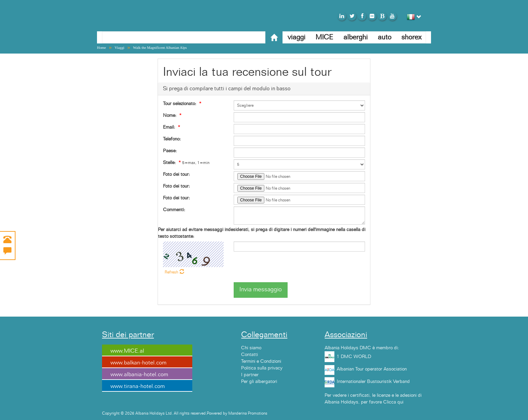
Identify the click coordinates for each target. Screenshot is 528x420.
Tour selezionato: (180, 104)
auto (385, 37)
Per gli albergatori (259, 382)
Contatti (250, 355)
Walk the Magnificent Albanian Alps (160, 47)
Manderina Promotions (248, 413)
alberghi (356, 37)
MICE (324, 37)
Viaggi (119, 47)
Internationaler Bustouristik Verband (373, 382)
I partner (250, 375)
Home (102, 47)
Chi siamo (251, 348)
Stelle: (169, 163)
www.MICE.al (127, 351)
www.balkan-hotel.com (138, 363)
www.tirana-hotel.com (138, 386)
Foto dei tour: (176, 174)
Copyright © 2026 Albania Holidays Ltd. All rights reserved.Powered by (165, 413)
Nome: (170, 116)
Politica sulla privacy (262, 368)
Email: (169, 127)
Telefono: (172, 139)
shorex (411, 37)
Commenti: (174, 210)
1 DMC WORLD (354, 357)
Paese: (170, 151)
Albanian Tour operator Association (372, 369)
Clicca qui (393, 402)
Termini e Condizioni (261, 361)
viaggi (296, 37)
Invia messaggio (261, 290)
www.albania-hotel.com (139, 375)
